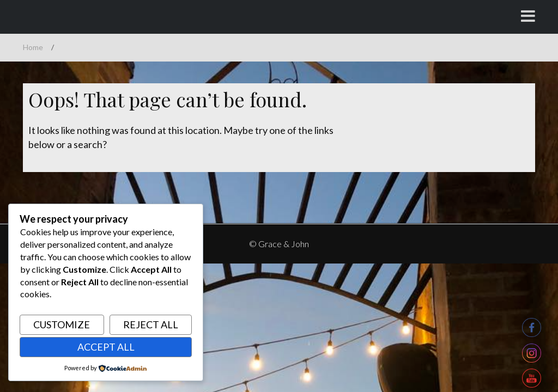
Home (33, 47)
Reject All (151, 324)
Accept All (106, 347)
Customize (62, 324)
